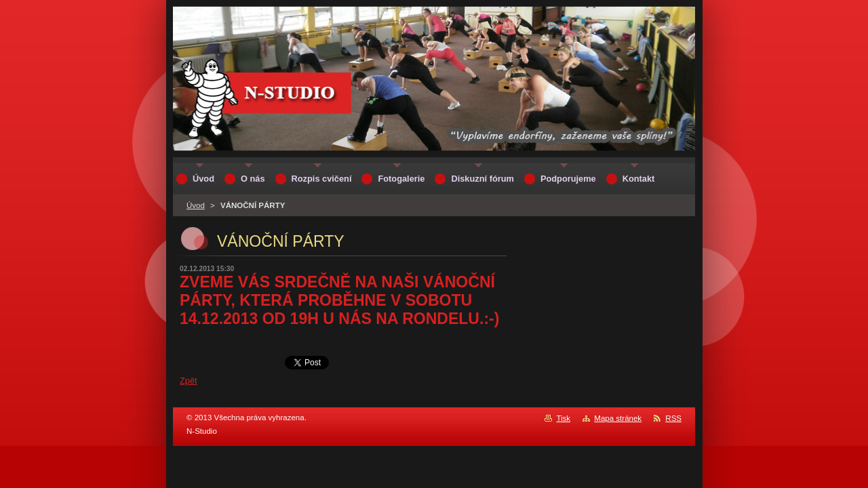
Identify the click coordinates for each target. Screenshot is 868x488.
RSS (673, 418)
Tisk (563, 418)
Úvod (196, 205)
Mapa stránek (618, 418)
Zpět (189, 381)
